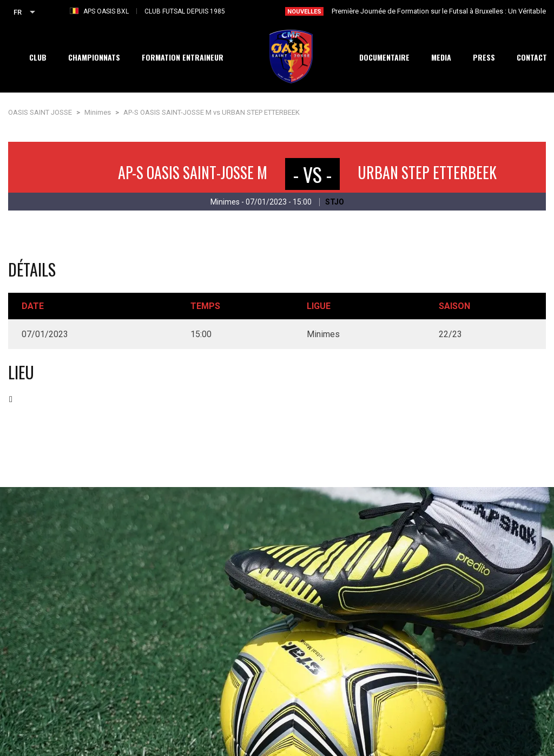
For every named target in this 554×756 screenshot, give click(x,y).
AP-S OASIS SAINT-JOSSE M (193, 172)
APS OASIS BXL (106, 11)
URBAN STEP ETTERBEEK (427, 172)
